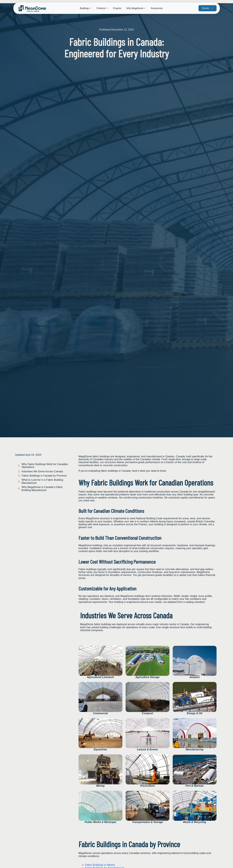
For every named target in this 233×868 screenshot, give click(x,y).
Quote (208, 8)
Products (102, 8)
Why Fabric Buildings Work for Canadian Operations (45, 466)
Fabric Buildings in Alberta (100, 865)
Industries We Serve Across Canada (42, 471)
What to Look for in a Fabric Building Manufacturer (42, 481)
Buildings (86, 8)
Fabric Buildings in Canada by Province (44, 476)
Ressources (157, 8)
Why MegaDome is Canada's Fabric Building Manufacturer (42, 489)
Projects (117, 8)
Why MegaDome (136, 8)
